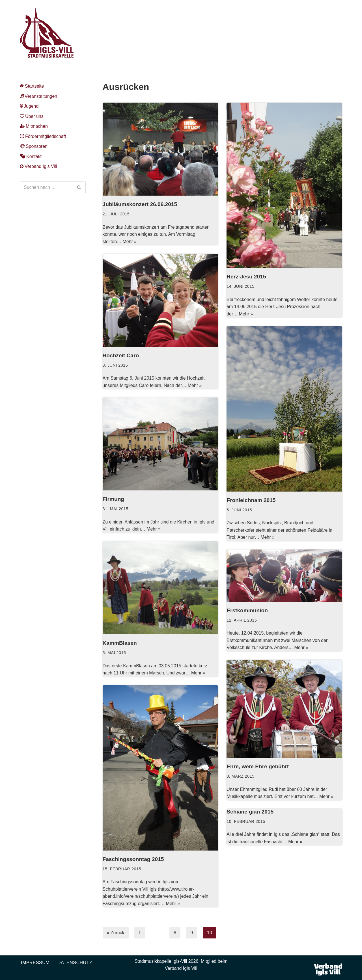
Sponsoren (34, 147)
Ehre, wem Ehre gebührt (258, 767)
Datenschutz (75, 963)
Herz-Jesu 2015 (246, 277)
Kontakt (31, 156)
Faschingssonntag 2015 (133, 859)
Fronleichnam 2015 (251, 500)
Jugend (29, 106)
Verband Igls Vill (38, 167)
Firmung (114, 499)
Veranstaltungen (39, 96)
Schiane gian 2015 (250, 812)
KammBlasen (120, 643)
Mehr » (130, 242)
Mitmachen (34, 126)
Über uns (32, 116)
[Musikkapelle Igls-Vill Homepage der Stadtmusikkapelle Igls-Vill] (47, 33)
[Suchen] (46, 188)
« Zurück (116, 933)
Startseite (32, 86)
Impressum (35, 963)
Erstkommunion (247, 611)
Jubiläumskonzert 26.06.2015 (140, 205)
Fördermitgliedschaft (43, 136)
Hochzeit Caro (121, 356)
